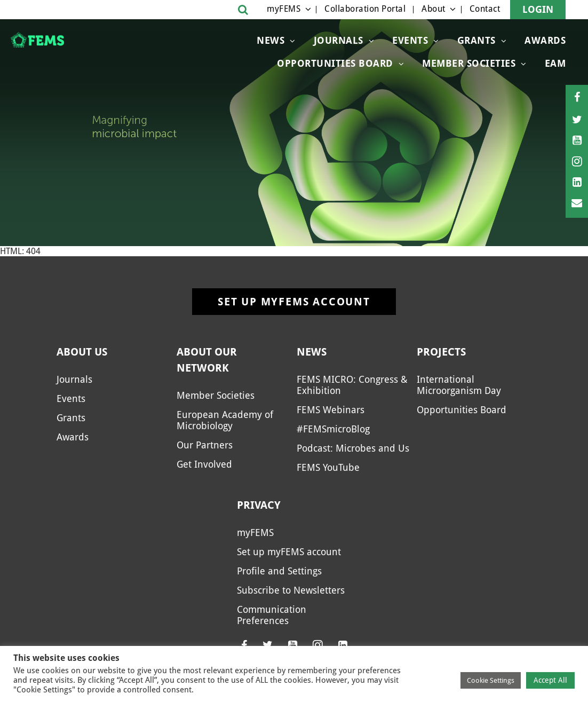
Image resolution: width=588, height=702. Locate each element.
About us (82, 352)
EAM (555, 63)
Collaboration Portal (365, 9)
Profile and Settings (279, 571)
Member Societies (469, 63)
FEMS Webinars (331, 410)
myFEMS (284, 9)
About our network (207, 360)
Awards (545, 40)
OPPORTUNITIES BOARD (335, 63)
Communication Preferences (272, 615)
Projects (441, 352)
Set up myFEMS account (294, 302)
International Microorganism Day (459, 385)
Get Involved (204, 464)
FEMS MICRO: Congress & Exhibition (352, 385)
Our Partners (205, 445)
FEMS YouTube (328, 467)
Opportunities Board (462, 410)
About (434, 9)
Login (538, 9)
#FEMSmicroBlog (333, 429)
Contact (485, 9)
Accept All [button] (550, 680)
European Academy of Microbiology (225, 420)
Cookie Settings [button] (491, 680)
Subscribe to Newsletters (291, 590)
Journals (339, 40)
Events (410, 40)
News (271, 40)
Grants (476, 40)
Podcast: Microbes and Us (353, 448)
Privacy (259, 505)
